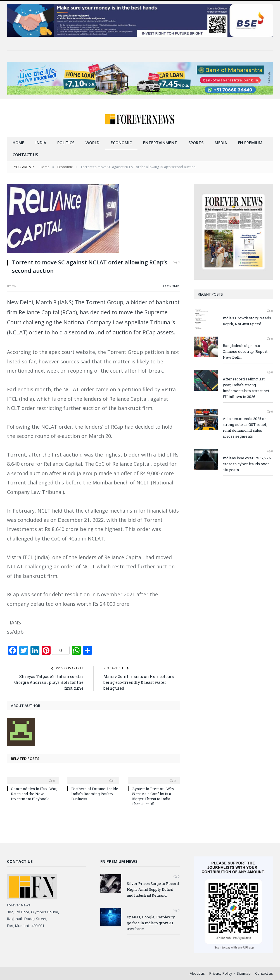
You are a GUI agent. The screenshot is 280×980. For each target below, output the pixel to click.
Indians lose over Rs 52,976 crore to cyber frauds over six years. (247, 464)
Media (221, 143)
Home (18, 143)
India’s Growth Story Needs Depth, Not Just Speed (247, 321)
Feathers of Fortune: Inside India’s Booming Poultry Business (95, 794)
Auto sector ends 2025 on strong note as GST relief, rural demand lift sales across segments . (245, 427)
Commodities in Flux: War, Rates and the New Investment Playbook (34, 794)
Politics (66, 143)
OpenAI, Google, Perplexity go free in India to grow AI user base (151, 923)
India (41, 143)
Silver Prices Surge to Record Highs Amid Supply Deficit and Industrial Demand (153, 889)
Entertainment (160, 143)
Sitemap (244, 973)
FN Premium (250, 143)
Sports (196, 143)
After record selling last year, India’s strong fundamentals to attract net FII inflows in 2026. (246, 388)
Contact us (25, 155)
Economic (121, 143)
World (92, 143)
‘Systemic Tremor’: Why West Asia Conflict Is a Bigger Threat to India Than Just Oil (153, 796)
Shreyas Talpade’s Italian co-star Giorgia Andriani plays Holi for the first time (49, 682)
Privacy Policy (221, 973)
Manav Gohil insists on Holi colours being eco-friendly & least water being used (139, 682)
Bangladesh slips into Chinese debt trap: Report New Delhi (245, 351)
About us (197, 973)
